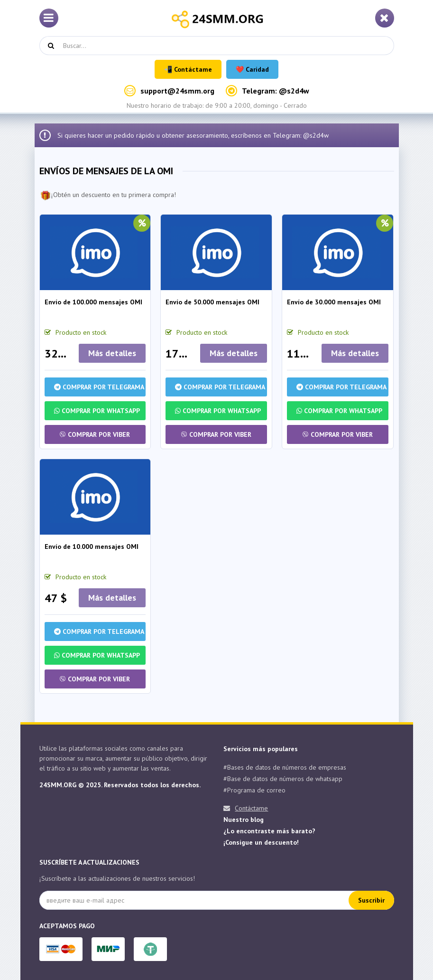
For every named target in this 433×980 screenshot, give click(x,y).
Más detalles (112, 353)
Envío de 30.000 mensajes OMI (334, 302)
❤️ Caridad (252, 69)
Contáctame (251, 808)
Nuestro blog (244, 820)
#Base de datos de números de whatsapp (283, 779)
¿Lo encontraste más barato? (269, 831)
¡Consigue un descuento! (261, 842)
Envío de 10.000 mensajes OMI (92, 547)
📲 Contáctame (188, 69)
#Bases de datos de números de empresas (285, 767)
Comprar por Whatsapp (97, 411)
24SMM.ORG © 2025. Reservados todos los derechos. (120, 785)
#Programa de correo (254, 790)
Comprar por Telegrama (99, 387)
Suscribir (371, 900)
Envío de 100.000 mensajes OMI (93, 302)
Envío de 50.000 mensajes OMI (212, 302)
